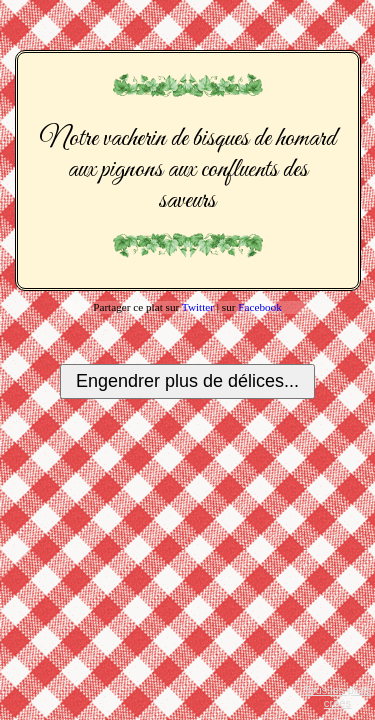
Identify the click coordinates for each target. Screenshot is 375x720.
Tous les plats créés (338, 696)
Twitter (198, 307)
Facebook (260, 307)
